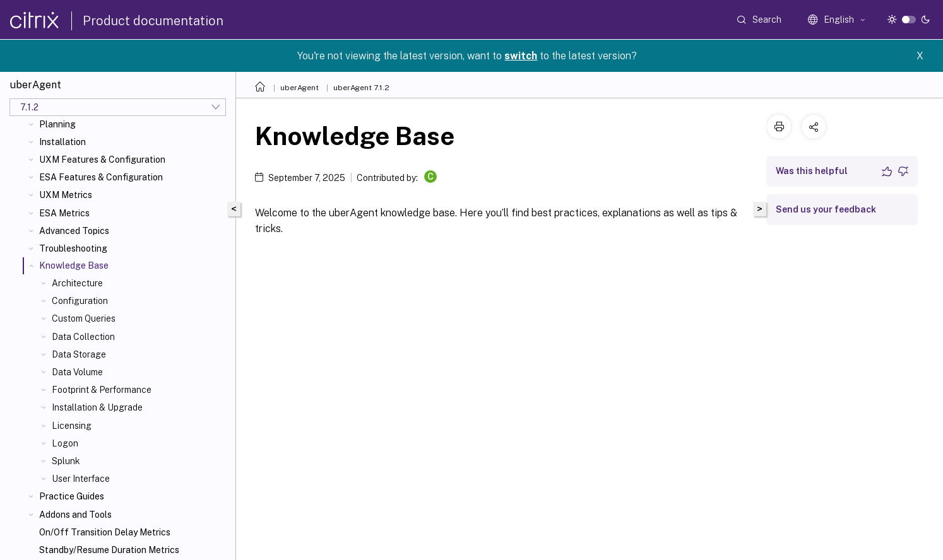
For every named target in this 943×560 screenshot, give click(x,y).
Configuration (80, 301)
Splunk (66, 461)
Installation (62, 142)
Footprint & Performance (102, 390)
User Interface (81, 479)
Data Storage (79, 354)
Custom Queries (84, 318)
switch (521, 56)
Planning (57, 124)
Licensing (72, 426)
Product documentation (153, 21)
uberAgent (300, 88)
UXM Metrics (66, 195)
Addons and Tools (75, 515)
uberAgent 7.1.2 (361, 88)
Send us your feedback (826, 209)
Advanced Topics (74, 231)
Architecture (77, 283)
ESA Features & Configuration (101, 177)
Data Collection (83, 337)
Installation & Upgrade (97, 407)
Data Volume (77, 372)
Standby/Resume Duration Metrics (109, 550)
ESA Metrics (64, 213)
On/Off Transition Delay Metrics (105, 532)
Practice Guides (72, 496)
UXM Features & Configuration (102, 160)
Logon (65, 443)
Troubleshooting (73, 248)
